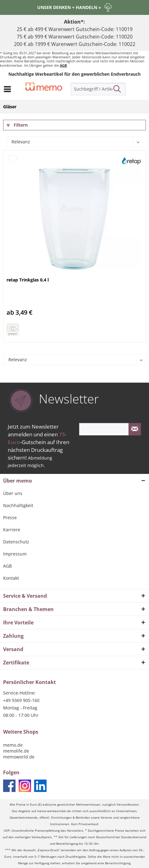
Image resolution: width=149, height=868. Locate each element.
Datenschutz (16, 542)
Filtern (17, 125)
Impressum (15, 554)
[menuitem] (9, 89)
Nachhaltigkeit (18, 505)
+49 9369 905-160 (21, 700)
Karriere (12, 530)
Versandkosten (128, 805)
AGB (63, 65)
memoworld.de (19, 757)
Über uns (13, 493)
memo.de (13, 745)
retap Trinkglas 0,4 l (28, 280)
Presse (10, 517)
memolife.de (16, 751)
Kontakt (11, 578)
